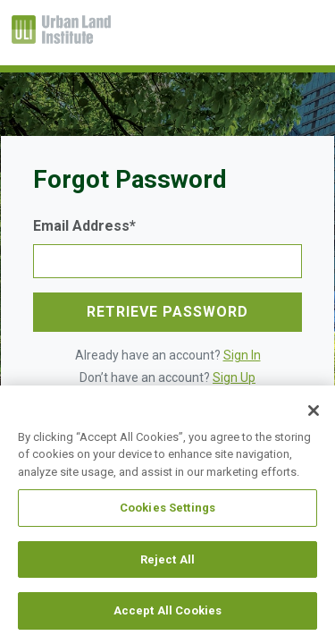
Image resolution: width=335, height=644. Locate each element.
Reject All (167, 559)
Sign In (242, 355)
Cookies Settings (167, 508)
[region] (167, 515)
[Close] (314, 411)
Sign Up (234, 377)
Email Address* (84, 226)
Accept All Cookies (167, 610)
